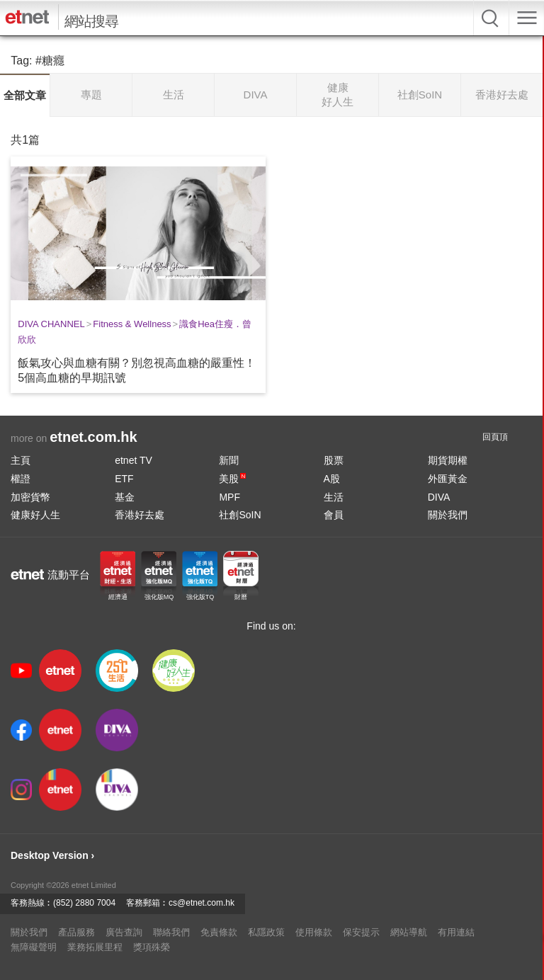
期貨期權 (448, 460)
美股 (232, 479)
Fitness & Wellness (132, 324)
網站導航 (409, 932)
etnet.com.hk (93, 437)
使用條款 (314, 932)
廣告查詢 (124, 932)
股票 (334, 460)
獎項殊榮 (152, 947)
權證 (21, 479)
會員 (334, 515)
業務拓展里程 (95, 947)
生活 (334, 497)
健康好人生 (35, 515)
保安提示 (361, 932)
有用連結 (456, 932)
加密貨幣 (30, 497)
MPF (229, 497)
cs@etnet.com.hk (202, 903)
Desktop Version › (52, 855)
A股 (332, 479)
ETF (124, 479)
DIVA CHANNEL (51, 324)
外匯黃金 (448, 479)
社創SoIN (240, 515)
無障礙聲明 (34, 947)
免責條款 (219, 932)
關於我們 (448, 515)
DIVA (439, 497)
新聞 (229, 460)
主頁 (21, 460)
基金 (125, 497)
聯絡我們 (171, 932)
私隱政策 (266, 932)
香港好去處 (140, 515)
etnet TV (134, 460)
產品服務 (76, 932)
